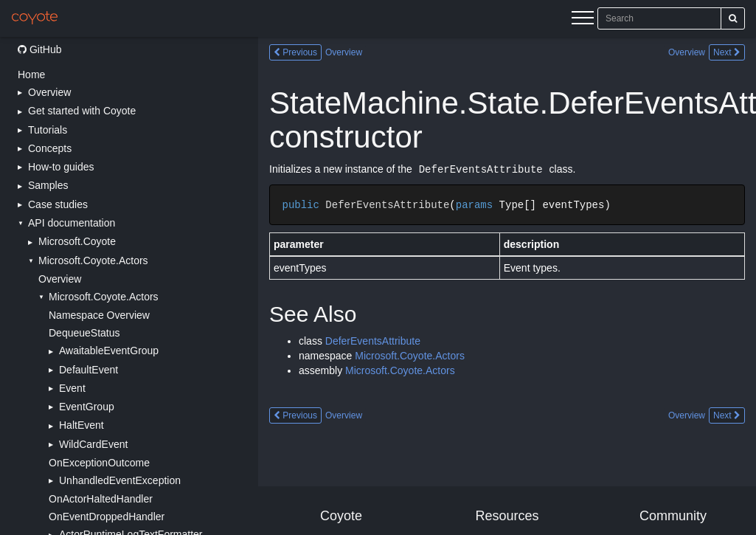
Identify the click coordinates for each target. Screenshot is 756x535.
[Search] (733, 18)
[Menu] (583, 20)
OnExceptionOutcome (99, 463)
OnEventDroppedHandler (107, 517)
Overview (60, 279)
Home (31, 75)
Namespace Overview (99, 315)
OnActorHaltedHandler (101, 499)
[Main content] (507, 286)
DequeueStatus (84, 333)
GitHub (39, 49)
